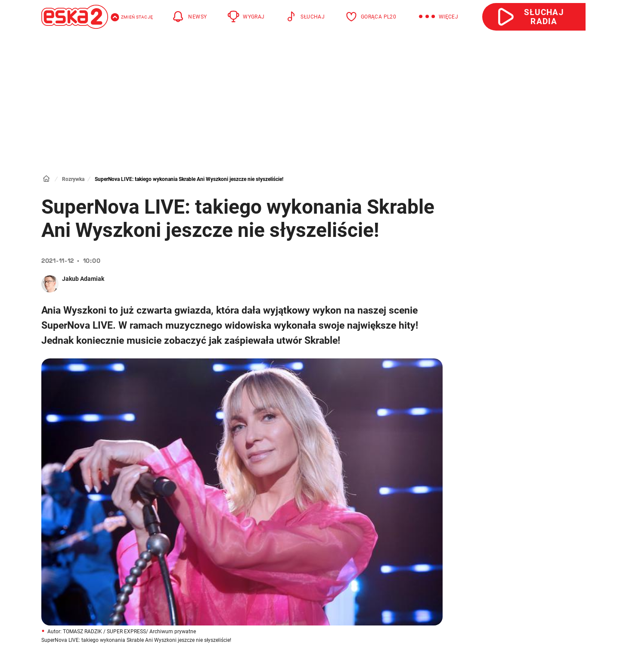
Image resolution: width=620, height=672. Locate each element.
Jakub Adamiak (83, 279)
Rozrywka (73, 179)
